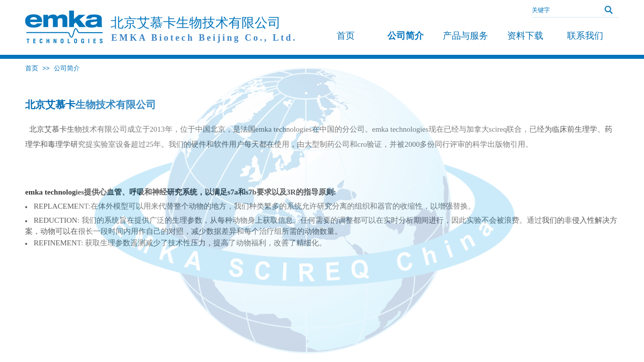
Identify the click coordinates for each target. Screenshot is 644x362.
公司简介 (67, 68)
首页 (32, 68)
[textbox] (561, 10)
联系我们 (585, 36)
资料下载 (525, 36)
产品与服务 (465, 36)
